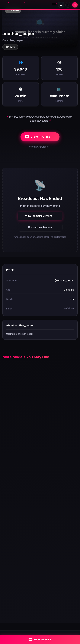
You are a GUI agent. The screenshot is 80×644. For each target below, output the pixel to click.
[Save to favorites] (10, 47)
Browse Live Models (40, 227)
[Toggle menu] (54, 5)
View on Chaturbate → (40, 147)
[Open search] (61, 5)
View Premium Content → (40, 216)
